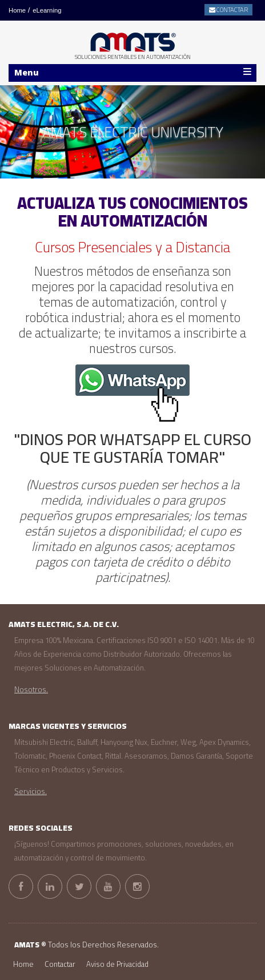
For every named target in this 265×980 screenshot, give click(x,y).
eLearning (47, 10)
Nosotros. (31, 690)
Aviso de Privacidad (117, 964)
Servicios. (31, 791)
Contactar (60, 964)
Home (17, 10)
